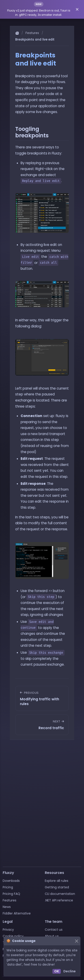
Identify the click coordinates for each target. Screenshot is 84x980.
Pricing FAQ (11, 894)
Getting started (57, 887)
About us (52, 936)
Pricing (8, 887)
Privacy (8, 930)
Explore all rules (57, 881)
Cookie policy (13, 936)
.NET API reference (59, 900)
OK (57, 971)
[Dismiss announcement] (77, 9)
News (7, 907)
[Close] (76, 941)
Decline (70, 971)
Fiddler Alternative (17, 913)
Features (32, 33)
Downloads (11, 881)
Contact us (54, 930)
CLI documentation (60, 894)
